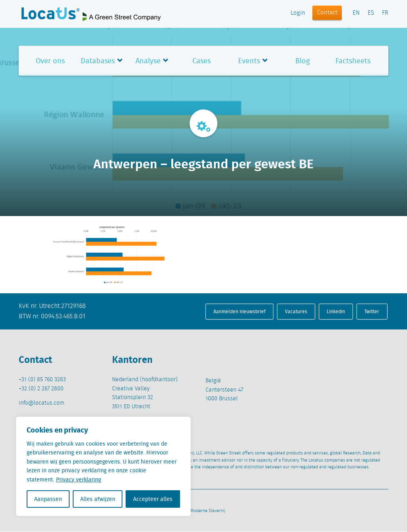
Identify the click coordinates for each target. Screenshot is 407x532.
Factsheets (353, 61)
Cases (202, 61)
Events (249, 61)
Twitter (372, 311)
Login (298, 13)
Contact (327, 13)
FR (385, 13)
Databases (98, 61)
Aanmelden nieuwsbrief (239, 311)
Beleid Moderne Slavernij (201, 511)
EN (356, 13)
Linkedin (336, 311)
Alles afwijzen (98, 499)
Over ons (50, 61)
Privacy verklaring (78, 479)
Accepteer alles (153, 499)
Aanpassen (48, 499)
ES (371, 13)
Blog (302, 61)
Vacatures (296, 311)
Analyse (148, 61)
